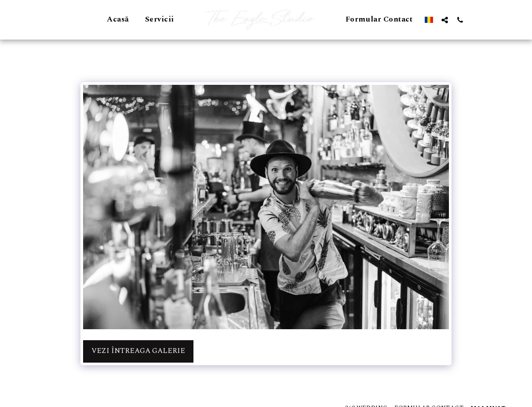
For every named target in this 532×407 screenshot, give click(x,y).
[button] (445, 20)
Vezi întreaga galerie (138, 351)
